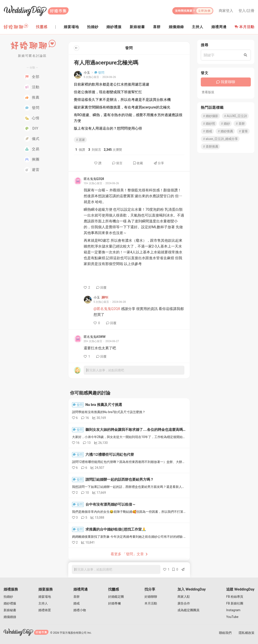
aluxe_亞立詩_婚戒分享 (220, 139)
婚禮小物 (80, 610)
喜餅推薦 (210, 146)
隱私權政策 (247, 633)
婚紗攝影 (210, 116)
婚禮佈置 (45, 610)
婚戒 (207, 131)
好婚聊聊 (151, 597)
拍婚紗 (8, 597)
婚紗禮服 (10, 603)
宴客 (243, 131)
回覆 (101, 288)
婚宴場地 (45, 597)
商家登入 (226, 11)
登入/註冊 (246, 11)
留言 (117, 163)
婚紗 (225, 124)
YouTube (232, 617)
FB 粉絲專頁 (235, 597)
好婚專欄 (114, 603)
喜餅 (240, 124)
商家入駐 (184, 597)
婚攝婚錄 (10, 617)
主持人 (43, 603)
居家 (80, 140)
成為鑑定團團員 (188, 610)
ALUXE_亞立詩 (235, 116)
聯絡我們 (225, 633)
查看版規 (208, 92)
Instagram (233, 610)
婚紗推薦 (225, 131)
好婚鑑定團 (116, 597)
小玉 (87, 73)
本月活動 (245, 27)
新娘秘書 (10, 610)
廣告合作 (184, 603)
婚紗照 (209, 124)
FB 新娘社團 (235, 603)
